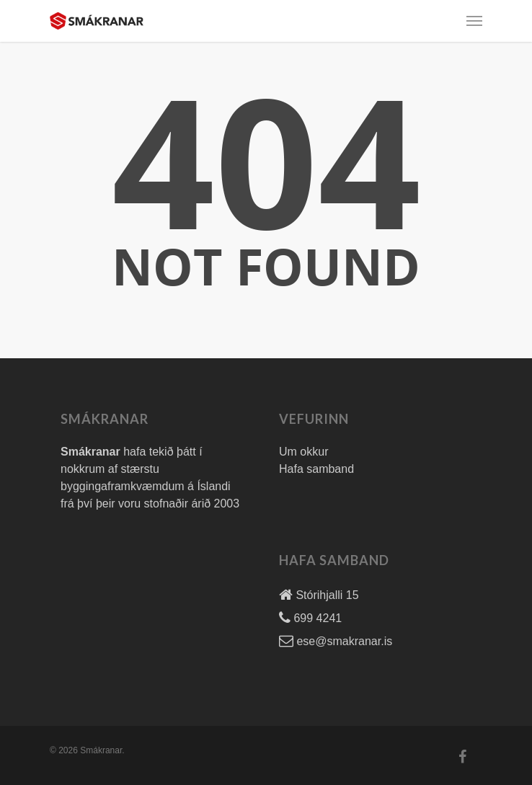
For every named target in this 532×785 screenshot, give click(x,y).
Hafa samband (316, 469)
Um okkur (303, 452)
